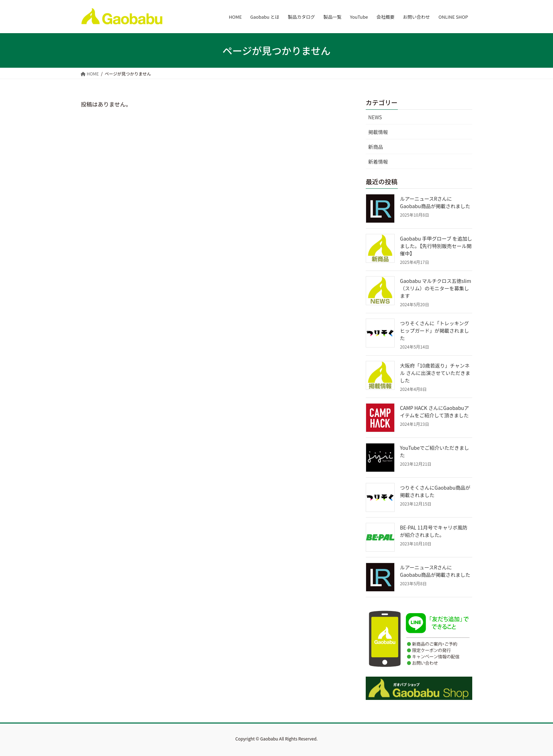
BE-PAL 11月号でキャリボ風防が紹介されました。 (434, 531)
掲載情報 (378, 132)
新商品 (376, 147)
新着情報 (378, 162)
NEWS (375, 117)
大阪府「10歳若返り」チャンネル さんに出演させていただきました (435, 373)
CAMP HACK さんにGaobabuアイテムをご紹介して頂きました (435, 412)
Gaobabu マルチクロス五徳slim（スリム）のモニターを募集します (436, 288)
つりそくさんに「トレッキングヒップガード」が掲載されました (435, 331)
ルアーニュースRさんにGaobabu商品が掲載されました (435, 202)
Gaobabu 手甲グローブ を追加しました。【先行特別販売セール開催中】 (436, 246)
